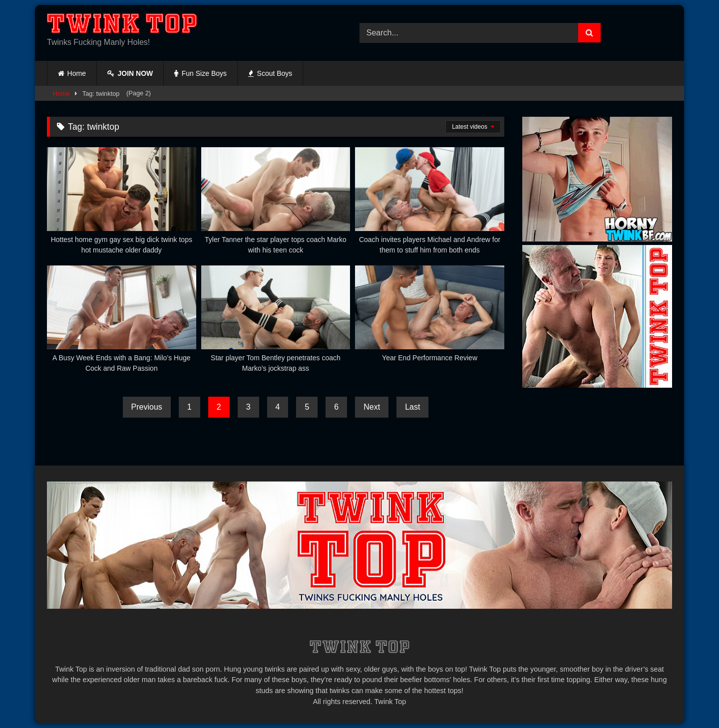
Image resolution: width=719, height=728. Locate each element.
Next (372, 407)
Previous (147, 407)
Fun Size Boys (200, 73)
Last (412, 407)
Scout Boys (270, 73)
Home (77, 73)
